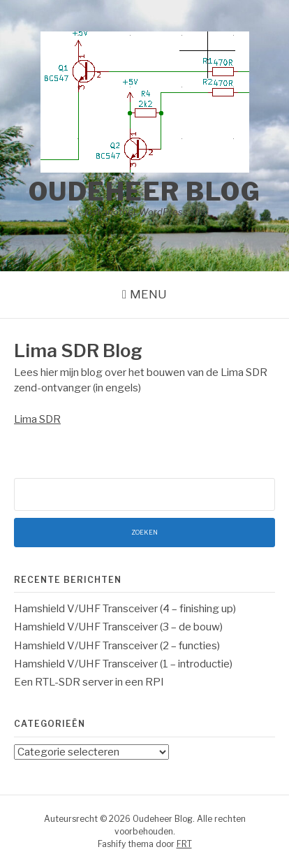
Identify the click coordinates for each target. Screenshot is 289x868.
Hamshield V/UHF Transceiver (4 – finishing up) (125, 609)
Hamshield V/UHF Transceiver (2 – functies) (117, 646)
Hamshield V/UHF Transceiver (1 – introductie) (123, 664)
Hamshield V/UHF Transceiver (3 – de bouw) (118, 627)
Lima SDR (37, 419)
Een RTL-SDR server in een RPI (89, 682)
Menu (148, 294)
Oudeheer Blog (145, 191)
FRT (184, 844)
